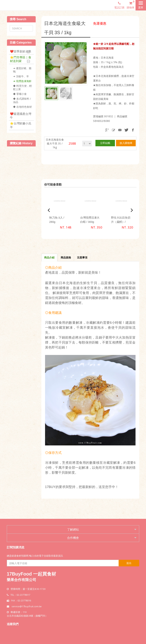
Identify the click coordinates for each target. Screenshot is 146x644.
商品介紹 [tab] (49, 257)
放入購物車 (126, 143)
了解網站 (73, 529)
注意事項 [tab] (83, 257)
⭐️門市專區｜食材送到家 (21, 59)
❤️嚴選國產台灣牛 (21, 116)
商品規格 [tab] (66, 257)
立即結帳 (105, 143)
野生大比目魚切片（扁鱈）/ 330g (121, 222)
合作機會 (73, 538)
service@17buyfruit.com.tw (27, 606)
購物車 (131, 5)
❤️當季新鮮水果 (21, 51)
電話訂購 (119, 5)
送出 (129, 563)
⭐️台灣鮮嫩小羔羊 (21, 125)
